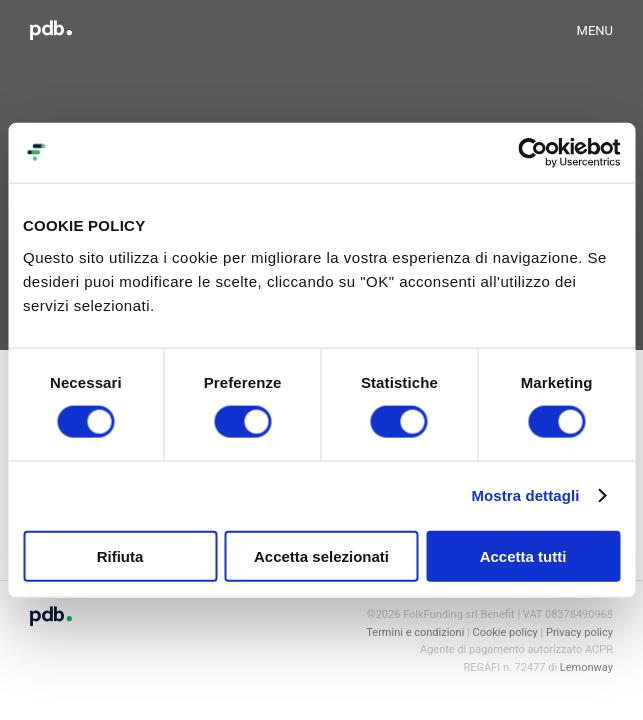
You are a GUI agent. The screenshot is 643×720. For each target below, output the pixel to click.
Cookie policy (505, 632)
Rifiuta (120, 555)
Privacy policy (579, 632)
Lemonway (586, 667)
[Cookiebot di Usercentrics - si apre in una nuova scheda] (532, 153)
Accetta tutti (523, 555)
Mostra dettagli (525, 495)
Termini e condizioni (415, 632)
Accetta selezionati (321, 555)
